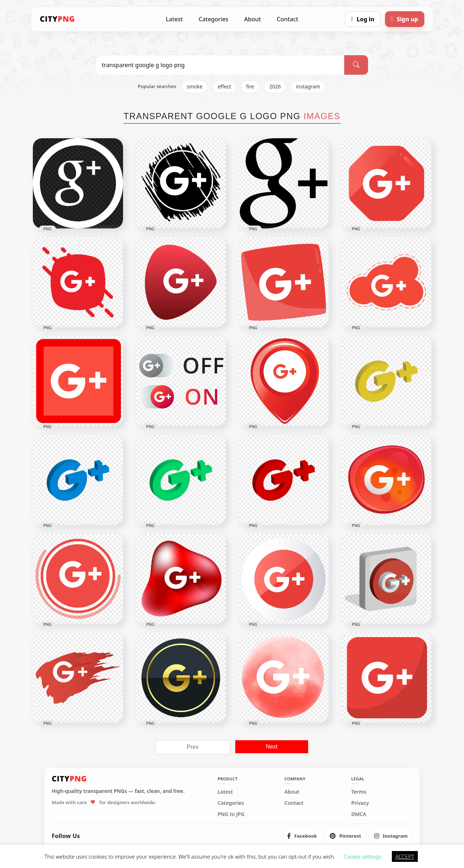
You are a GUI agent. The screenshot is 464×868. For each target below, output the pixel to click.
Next (272, 747)
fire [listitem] (250, 86)
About (253, 19)
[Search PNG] (220, 65)
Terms (359, 792)
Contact (287, 19)
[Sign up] (405, 19)
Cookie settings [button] (363, 856)
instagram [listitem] (308, 86)
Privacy (360, 803)
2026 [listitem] (275, 86)
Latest (174, 19)
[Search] (356, 65)
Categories (213, 19)
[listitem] (302, 836)
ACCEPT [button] (405, 856)
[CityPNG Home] (57, 19)
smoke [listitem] (195, 86)
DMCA (359, 814)
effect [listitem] (224, 86)
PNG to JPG (231, 814)
